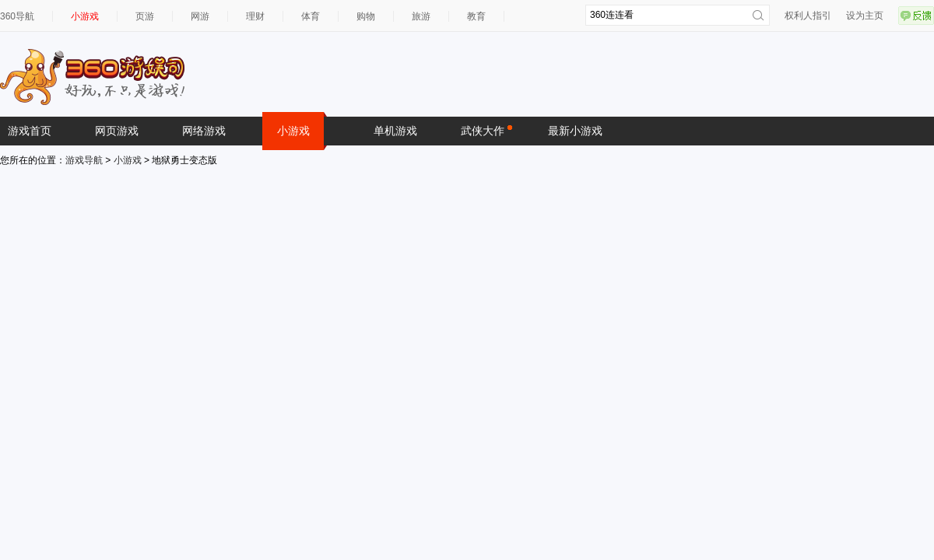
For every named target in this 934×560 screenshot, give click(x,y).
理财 (255, 16)
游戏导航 (84, 160)
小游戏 (85, 16)
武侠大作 (486, 130)
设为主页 (865, 16)
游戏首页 (30, 131)
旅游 (421, 16)
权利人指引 (808, 16)
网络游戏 (204, 131)
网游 (200, 16)
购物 (366, 16)
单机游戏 (395, 131)
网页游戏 (117, 131)
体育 (311, 16)
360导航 (17, 16)
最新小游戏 (575, 131)
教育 (476, 16)
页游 (145, 16)
